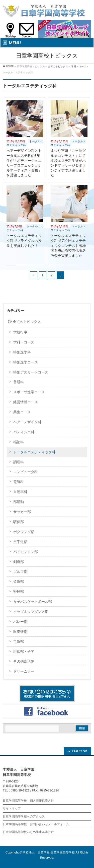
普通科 (19, 382)
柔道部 (19, 582)
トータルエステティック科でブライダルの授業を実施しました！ (24, 241)
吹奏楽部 (20, 632)
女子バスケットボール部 (33, 602)
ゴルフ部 (20, 572)
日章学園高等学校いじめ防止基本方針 (28, 832)
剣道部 (19, 562)
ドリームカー (24, 671)
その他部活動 (24, 661)
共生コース (22, 412)
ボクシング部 (24, 532)
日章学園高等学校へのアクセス (24, 816)
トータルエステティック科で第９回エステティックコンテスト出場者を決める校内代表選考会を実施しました (68, 245)
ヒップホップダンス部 (31, 612)
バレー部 (20, 622)
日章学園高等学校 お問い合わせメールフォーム (36, 824)
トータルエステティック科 (25, 143)
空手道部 (20, 542)
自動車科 (20, 492)
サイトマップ (12, 808)
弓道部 (19, 642)
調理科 (19, 462)
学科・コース (24, 342)
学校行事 (20, 332)
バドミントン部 (26, 552)
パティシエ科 (24, 432)
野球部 (19, 592)
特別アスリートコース (31, 372)
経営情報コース (26, 402)
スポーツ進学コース (29, 392)
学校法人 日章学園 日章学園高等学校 (49, 852)
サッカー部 (22, 512)
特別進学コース (26, 362)
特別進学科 (22, 352)
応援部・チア (24, 652)
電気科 (19, 482)
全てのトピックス (27, 322)
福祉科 (19, 442)
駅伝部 (19, 522)
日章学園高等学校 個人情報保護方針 (28, 801)
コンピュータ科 (26, 472)
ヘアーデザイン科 (27, 422)
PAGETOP (80, 751)
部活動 (19, 502)
